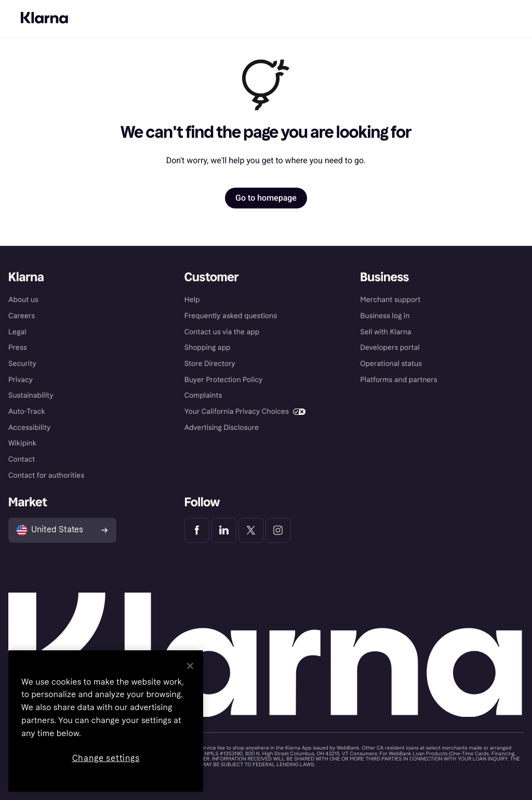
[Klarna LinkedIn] (224, 530)
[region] (106, 721)
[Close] (190, 666)
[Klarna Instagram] (278, 530)
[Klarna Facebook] (197, 530)
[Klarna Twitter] (251, 530)
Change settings (106, 758)
